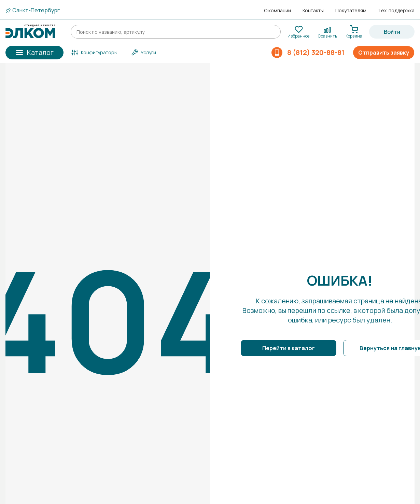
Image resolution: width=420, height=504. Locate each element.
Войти (392, 32)
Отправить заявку (384, 53)
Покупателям (351, 11)
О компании (277, 11)
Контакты (313, 11)
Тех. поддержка (396, 11)
